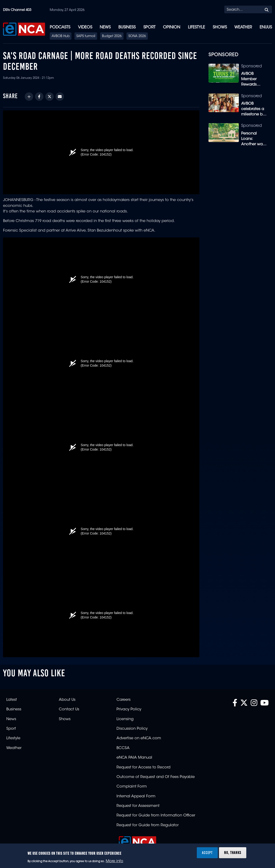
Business (127, 27)
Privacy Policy (129, 709)
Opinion (172, 27)
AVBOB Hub (61, 36)
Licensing (125, 719)
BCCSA (123, 748)
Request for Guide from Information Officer (156, 816)
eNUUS (266, 27)
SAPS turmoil (86, 36)
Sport (149, 27)
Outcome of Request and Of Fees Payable (156, 777)
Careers (123, 700)
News (105, 27)
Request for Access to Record (143, 767)
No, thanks (233, 853)
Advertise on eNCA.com (139, 738)
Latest (12, 700)
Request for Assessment (138, 806)
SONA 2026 (137, 36)
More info (115, 861)
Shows (220, 27)
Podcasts (60, 27)
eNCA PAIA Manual (134, 758)
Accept (207, 853)
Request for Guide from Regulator (148, 825)
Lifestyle (196, 27)
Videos (85, 27)
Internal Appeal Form (136, 796)
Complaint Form (132, 787)
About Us (67, 700)
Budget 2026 (112, 36)
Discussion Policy (132, 729)
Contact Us (69, 709)
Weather (243, 27)
